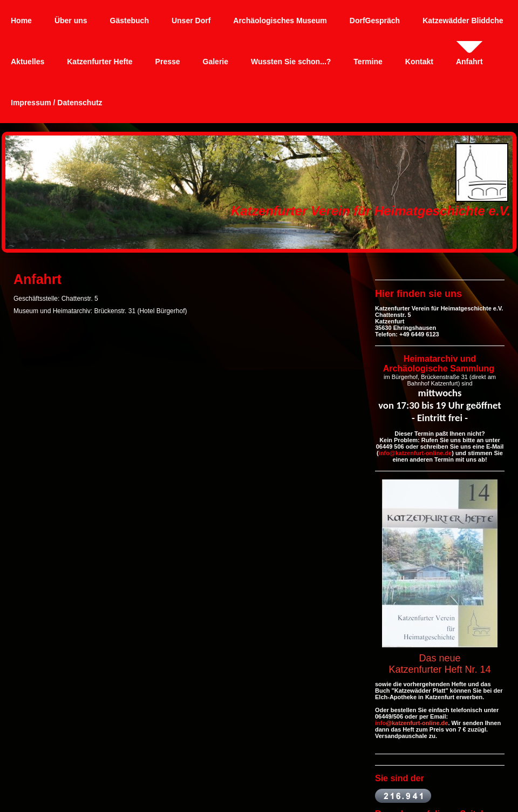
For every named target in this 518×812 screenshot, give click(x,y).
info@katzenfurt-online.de (415, 453)
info (380, 723)
